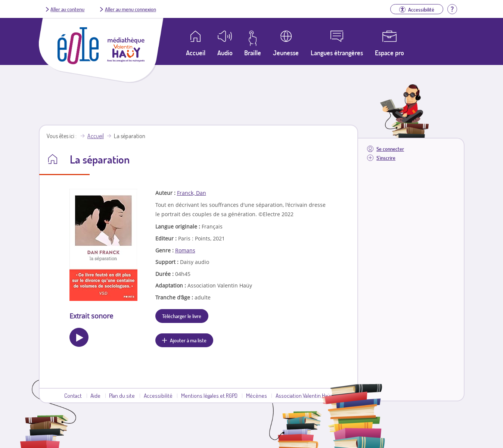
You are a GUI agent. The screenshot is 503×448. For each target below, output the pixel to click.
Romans (185, 250)
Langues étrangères (337, 53)
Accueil (96, 136)
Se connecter (390, 149)
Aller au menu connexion (131, 9)
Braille (253, 53)
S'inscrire (386, 158)
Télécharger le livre (182, 316)
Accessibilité (158, 395)
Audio (225, 53)
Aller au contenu (67, 9)
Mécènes (257, 395)
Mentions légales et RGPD (209, 395)
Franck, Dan (192, 193)
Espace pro (389, 53)
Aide (95, 395)
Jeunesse (286, 53)
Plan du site (122, 395)
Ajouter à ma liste (188, 340)
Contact (73, 395)
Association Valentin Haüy (304, 395)
